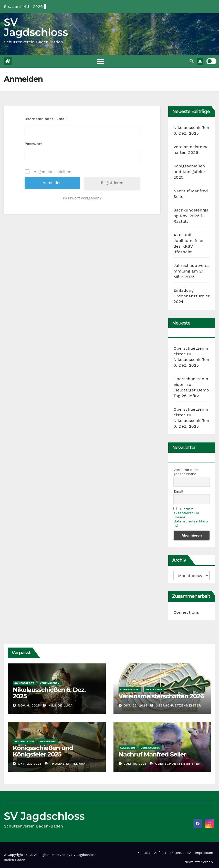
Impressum (204, 853)
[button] (192, 61)
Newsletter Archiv (199, 862)
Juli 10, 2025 (135, 764)
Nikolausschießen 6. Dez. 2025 (49, 693)
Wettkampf (154, 689)
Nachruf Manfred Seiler (152, 754)
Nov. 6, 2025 (29, 705)
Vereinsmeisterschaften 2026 (161, 696)
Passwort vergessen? (82, 198)
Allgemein (128, 748)
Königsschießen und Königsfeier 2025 (189, 172)
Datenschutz (181, 853)
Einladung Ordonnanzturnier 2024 (191, 296)
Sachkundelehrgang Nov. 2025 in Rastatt (191, 216)
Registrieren (112, 183)
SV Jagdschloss (36, 27)
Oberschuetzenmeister (176, 705)
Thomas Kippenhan (65, 764)
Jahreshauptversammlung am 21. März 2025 (192, 271)
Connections (186, 612)
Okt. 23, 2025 (135, 705)
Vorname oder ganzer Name (186, 472)
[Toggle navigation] (100, 61)
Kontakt (144, 853)
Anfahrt (160, 853)
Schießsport (24, 683)
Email (178, 491)
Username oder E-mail (46, 119)
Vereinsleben (49, 683)
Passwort (33, 144)
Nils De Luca (58, 705)
